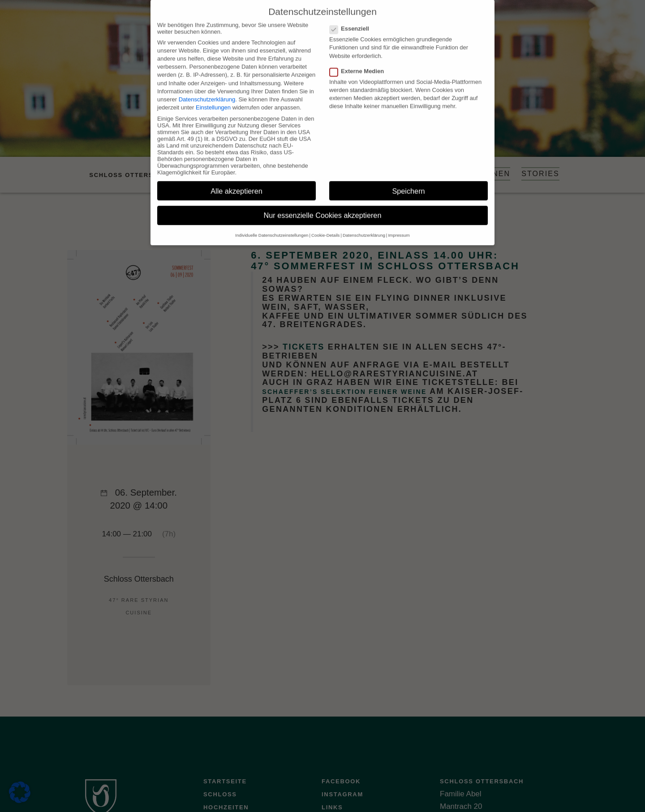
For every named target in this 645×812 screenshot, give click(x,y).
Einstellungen (213, 98)
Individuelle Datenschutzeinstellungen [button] (272, 226)
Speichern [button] (408, 181)
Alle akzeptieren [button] (236, 181)
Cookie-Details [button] (325, 226)
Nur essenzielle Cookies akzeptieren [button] (323, 206)
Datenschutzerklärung (207, 90)
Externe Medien (359, 62)
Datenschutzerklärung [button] (364, 226)
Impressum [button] (399, 226)
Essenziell (352, 19)
